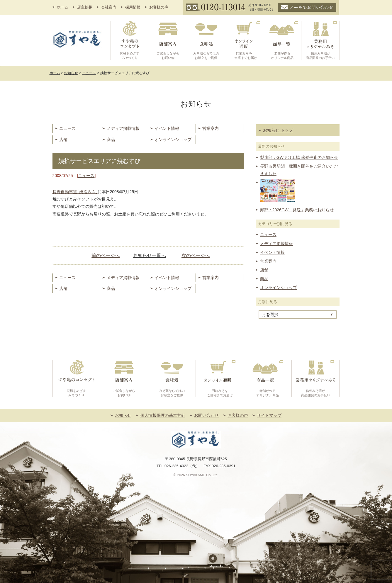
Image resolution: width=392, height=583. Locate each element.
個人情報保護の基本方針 (163, 415)
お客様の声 (159, 7)
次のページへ (196, 255)
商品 (111, 140)
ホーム (63, 7)
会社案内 (109, 7)
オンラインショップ (173, 140)
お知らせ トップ (278, 130)
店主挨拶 (85, 7)
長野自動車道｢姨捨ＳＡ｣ (75, 192)
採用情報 (133, 7)
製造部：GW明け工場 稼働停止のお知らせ (299, 157)
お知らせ (123, 415)
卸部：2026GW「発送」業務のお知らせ (297, 210)
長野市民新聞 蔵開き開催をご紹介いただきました (299, 170)
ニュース (67, 128)
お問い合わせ (206, 415)
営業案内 (211, 128)
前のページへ (106, 255)
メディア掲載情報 (123, 128)
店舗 (63, 140)
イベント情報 (167, 128)
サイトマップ (269, 415)
